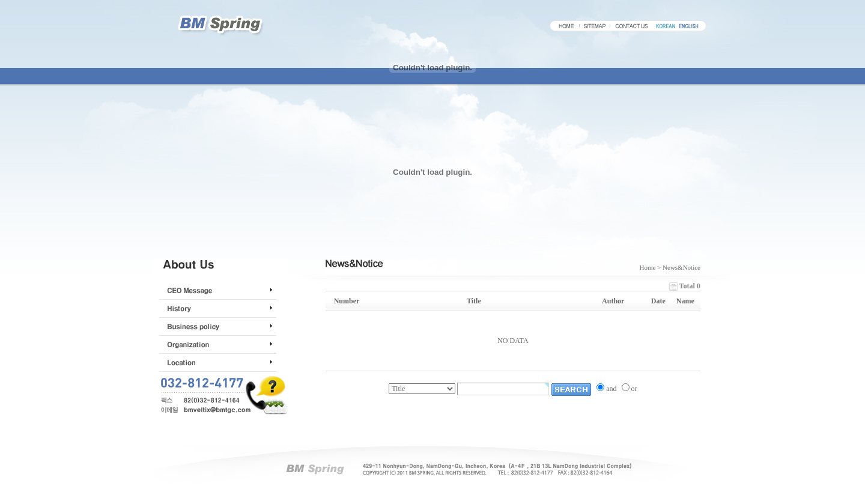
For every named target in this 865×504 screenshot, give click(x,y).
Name (685, 301)
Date (658, 301)
